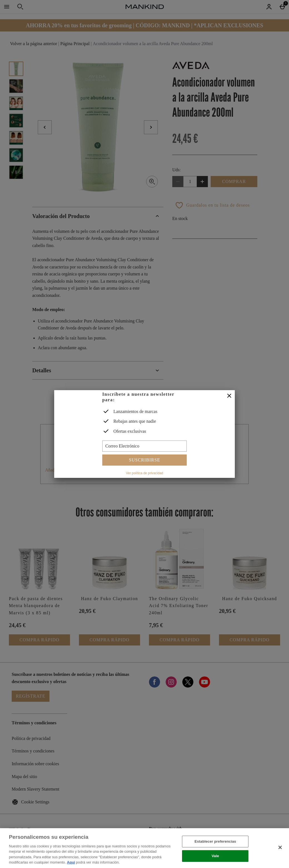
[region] (144, 848)
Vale (215, 856)
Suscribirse (144, 460)
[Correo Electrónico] (144, 446)
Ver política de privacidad (144, 473)
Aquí (71, 862)
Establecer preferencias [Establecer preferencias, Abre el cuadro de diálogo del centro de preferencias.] (215, 841)
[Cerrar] (229, 396)
